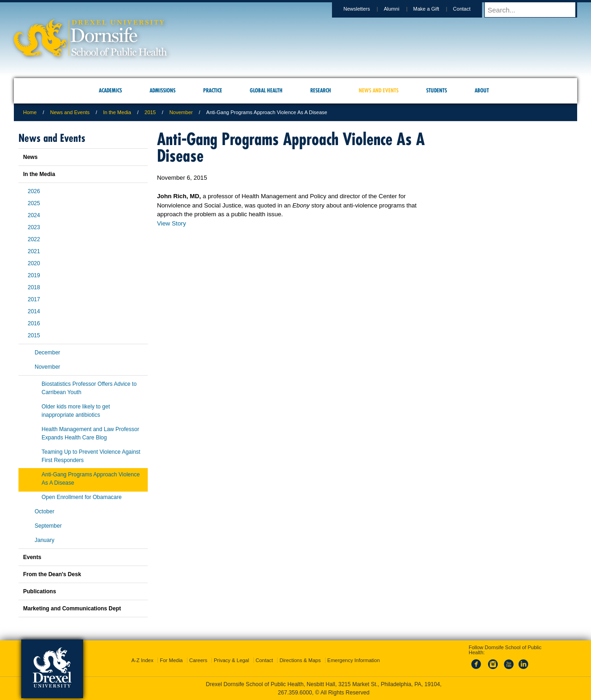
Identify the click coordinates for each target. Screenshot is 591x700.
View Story (172, 223)
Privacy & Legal (231, 660)
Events (32, 557)
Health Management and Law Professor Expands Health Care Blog (90, 433)
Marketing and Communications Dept (72, 609)
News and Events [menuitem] (379, 90)
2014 (34, 311)
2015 (150, 112)
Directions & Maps (300, 660)
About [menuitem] (482, 90)
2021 (34, 251)
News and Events (70, 112)
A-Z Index (142, 660)
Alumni (400, 9)
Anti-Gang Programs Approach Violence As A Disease (91, 479)
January (45, 540)
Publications (39, 591)
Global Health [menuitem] (266, 90)
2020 (34, 263)
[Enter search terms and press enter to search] (535, 10)
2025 (34, 203)
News (30, 157)
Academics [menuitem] (110, 90)
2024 (34, 215)
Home (30, 112)
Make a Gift (435, 9)
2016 (34, 323)
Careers (198, 660)
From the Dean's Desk (52, 574)
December (47, 353)
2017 (34, 299)
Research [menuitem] (321, 90)
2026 (34, 191)
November (181, 112)
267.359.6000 (295, 693)
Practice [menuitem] (213, 90)
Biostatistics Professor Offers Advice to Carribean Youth (89, 388)
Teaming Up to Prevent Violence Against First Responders (91, 456)
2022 (34, 239)
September (48, 526)
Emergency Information (354, 660)
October (45, 511)
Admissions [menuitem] (163, 90)
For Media (171, 660)
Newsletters (365, 9)
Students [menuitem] (437, 90)
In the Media (117, 112)
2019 (34, 275)
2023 (34, 227)
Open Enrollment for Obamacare (81, 497)
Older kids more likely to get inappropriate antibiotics (76, 411)
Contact (470, 9)
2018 (34, 287)
